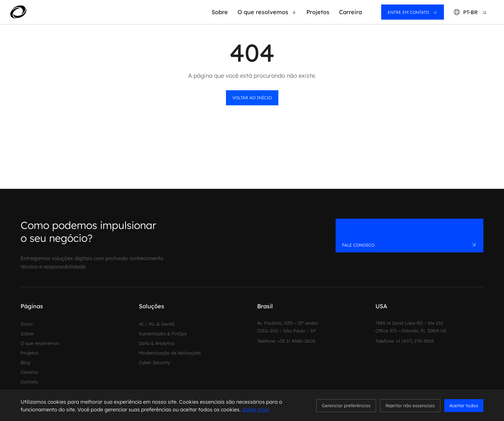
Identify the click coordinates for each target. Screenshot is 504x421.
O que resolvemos (267, 12)
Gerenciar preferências (346, 406)
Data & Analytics (157, 343)
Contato (29, 382)
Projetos (318, 12)
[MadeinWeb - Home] (42, 12)
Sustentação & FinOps (163, 334)
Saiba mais (256, 409)
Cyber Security (154, 363)
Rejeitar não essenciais (410, 406)
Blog (25, 363)
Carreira (351, 12)
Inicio (27, 324)
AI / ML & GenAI (157, 324)
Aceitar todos (464, 406)
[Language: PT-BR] (470, 12)
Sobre (220, 12)
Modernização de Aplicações (170, 353)
